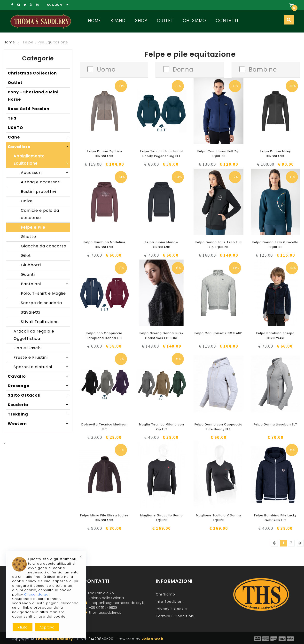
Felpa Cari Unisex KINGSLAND (219, 333)
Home (94, 21)
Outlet (165, 21)
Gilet (26, 256)
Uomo (106, 69)
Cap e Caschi (28, 348)
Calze (27, 201)
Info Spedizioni (170, 602)
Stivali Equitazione (40, 322)
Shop (141, 21)
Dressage (39, 386)
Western (39, 424)
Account (58, 5)
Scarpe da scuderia (41, 303)
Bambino (263, 69)
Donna (183, 69)
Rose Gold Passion (29, 109)
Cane (39, 137)
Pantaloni (45, 284)
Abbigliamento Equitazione (42, 160)
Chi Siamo (195, 21)
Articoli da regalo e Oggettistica (34, 335)
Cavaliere (39, 147)
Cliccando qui (37, 594)
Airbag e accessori (41, 182)
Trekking (39, 414)
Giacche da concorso (44, 246)
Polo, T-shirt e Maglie (43, 293)
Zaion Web (153, 639)
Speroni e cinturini (42, 367)
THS (12, 118)
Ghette (28, 237)
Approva (47, 627)
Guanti (28, 274)
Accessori (45, 173)
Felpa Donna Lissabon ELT (275, 424)
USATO (15, 128)
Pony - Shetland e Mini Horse (33, 96)
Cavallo (39, 376)
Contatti (227, 21)
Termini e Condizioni (175, 616)
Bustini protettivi (39, 192)
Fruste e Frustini (42, 358)
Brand (118, 21)
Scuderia (39, 405)
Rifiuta (23, 627)
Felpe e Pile (33, 227)
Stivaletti (30, 312)
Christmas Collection (32, 73)
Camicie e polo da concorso (40, 214)
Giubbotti (31, 265)
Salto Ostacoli (39, 395)
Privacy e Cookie (171, 609)
